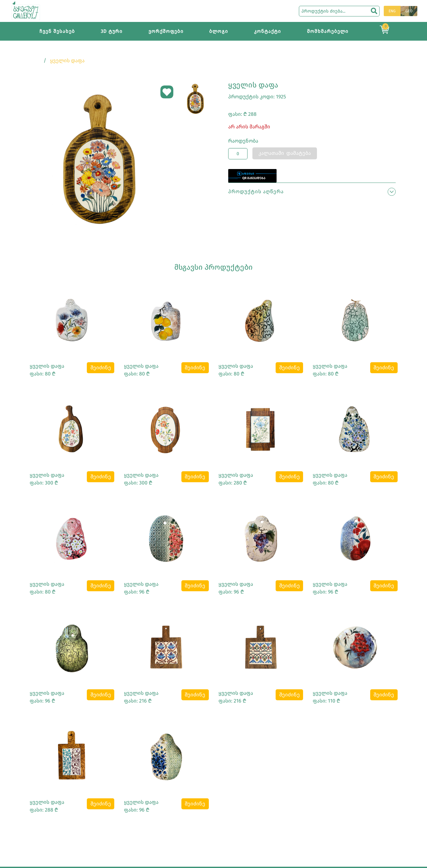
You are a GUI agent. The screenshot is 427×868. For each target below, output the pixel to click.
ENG (392, 11)
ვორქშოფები (166, 31)
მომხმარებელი (328, 31)
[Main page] (26, 10)
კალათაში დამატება (285, 153)
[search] (374, 11)
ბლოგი (219, 31)
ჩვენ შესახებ (57, 31)
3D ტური (112, 31)
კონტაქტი (267, 31)
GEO (409, 11)
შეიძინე (101, 368)
